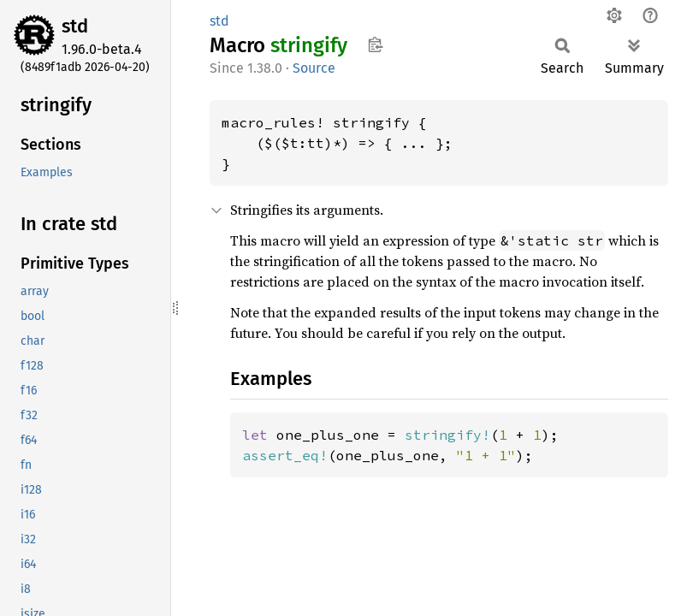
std (75, 26)
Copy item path (375, 44)
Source (314, 68)
